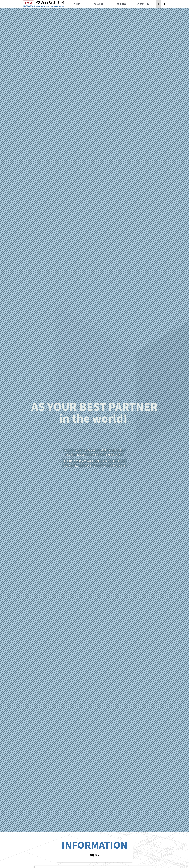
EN (164, 4)
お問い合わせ (144, 4)
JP (158, 4)
